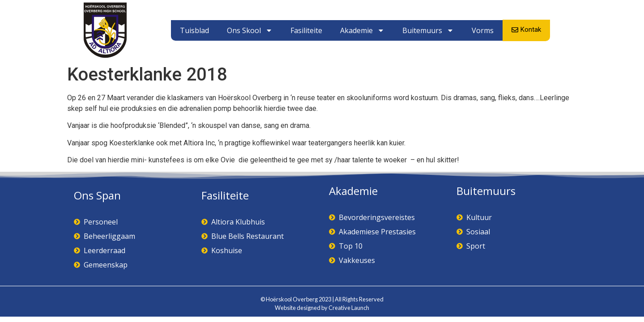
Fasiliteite (306, 30)
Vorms (483, 30)
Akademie (362, 30)
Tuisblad (194, 30)
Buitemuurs (428, 30)
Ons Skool (250, 30)
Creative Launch (349, 308)
